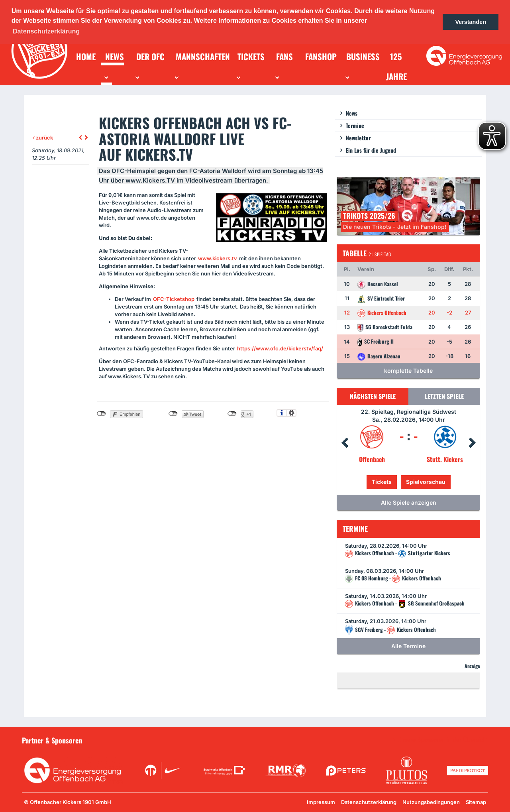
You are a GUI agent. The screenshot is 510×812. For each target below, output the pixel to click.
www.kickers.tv (218, 258)
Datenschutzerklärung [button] (46, 31)
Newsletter (358, 138)
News (352, 113)
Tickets (382, 482)
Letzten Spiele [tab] (444, 396)
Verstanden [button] (471, 22)
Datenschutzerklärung (369, 802)
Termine (355, 125)
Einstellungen (291, 413)
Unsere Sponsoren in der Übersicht (443, 740)
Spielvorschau (426, 482)
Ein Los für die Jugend (371, 150)
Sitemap (476, 802)
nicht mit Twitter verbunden (173, 414)
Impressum (321, 802)
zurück (43, 138)
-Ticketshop (174, 299)
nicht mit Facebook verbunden (101, 414)
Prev (345, 443)
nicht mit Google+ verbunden (232, 414)
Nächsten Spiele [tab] (373, 396)
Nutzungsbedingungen (431, 802)
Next (472, 443)
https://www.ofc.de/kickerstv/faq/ (280, 348)
